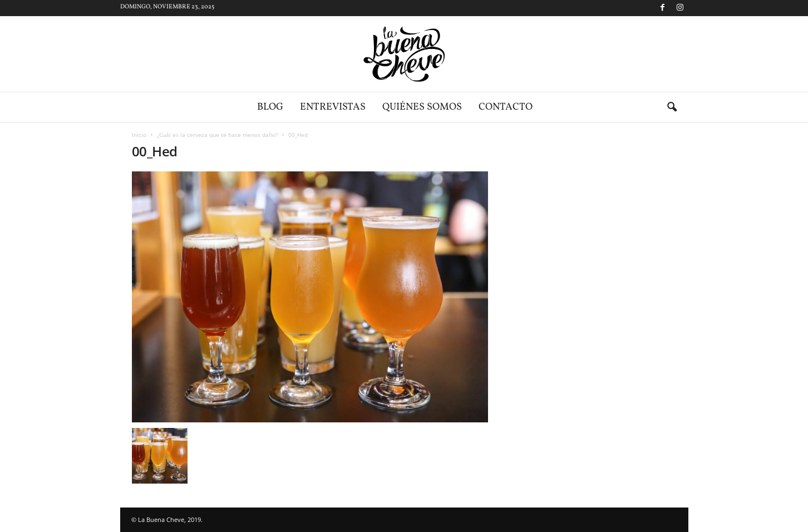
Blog (270, 107)
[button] (672, 107)
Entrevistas (333, 107)
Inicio (139, 135)
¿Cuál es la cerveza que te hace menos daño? (217, 135)
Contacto (506, 107)
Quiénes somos (422, 107)
